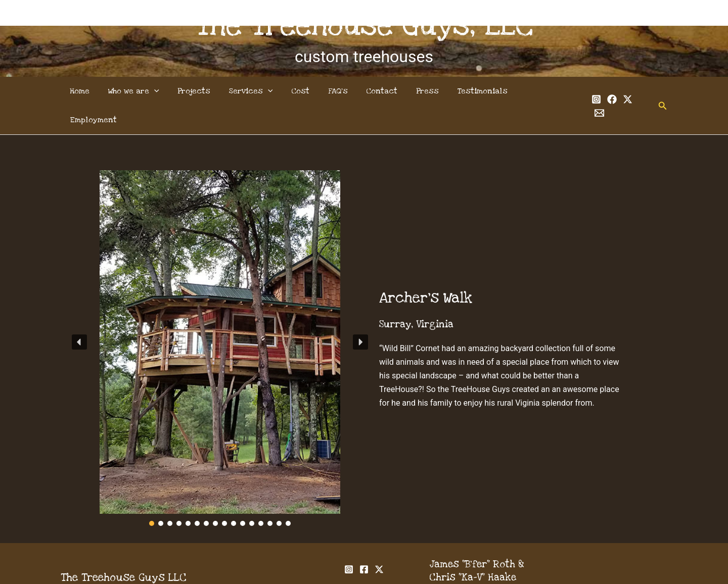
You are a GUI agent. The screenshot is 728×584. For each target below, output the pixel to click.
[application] (162, 91)
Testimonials (474, 91)
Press (421, 91)
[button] (652, 91)
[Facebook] (601, 92)
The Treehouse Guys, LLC (364, 26)
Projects (199, 91)
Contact (378, 91)
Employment (539, 91)
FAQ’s (336, 91)
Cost (301, 91)
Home (90, 91)
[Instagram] (585, 92)
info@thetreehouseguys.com (497, 562)
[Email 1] (632, 92)
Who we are (141, 91)
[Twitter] (617, 92)
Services (254, 91)
